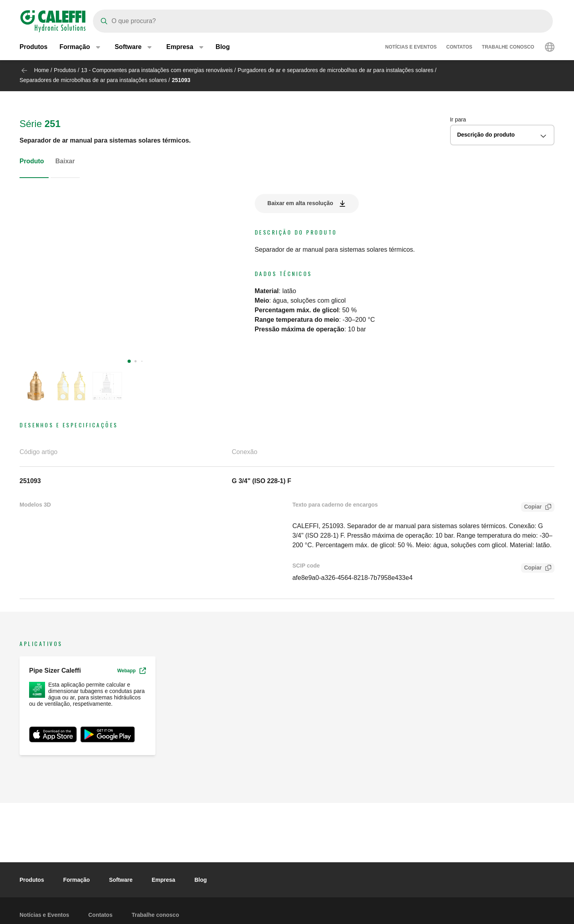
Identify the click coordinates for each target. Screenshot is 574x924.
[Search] (323, 21)
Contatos (459, 48)
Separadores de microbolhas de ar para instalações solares (93, 80)
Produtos (33, 48)
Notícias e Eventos (411, 48)
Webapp (132, 671)
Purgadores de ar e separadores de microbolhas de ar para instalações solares (335, 70)
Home (41, 70)
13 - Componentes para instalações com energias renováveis (157, 70)
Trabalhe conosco (508, 48)
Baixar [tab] (65, 161)
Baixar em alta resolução (300, 203)
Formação (76, 880)
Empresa (164, 880)
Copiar (531, 508)
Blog (223, 48)
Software (121, 880)
